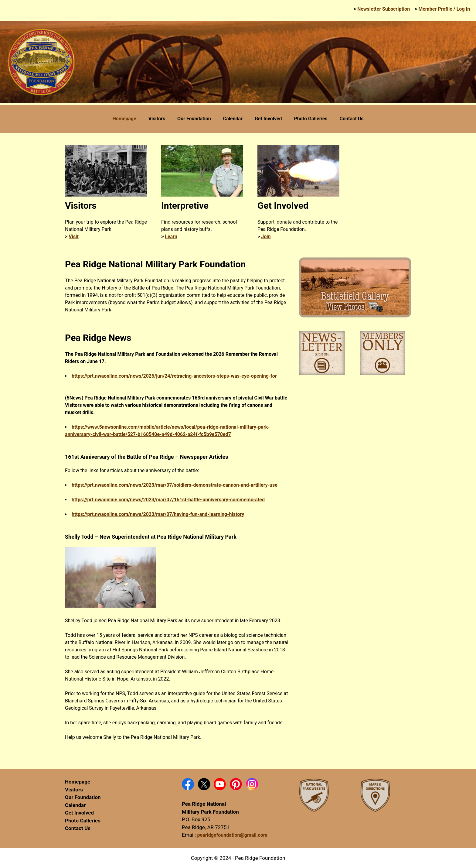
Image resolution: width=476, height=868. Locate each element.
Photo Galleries (83, 821)
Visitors (74, 790)
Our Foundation (83, 797)
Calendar (75, 805)
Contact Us (78, 828)
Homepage (78, 782)
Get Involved (79, 813)
